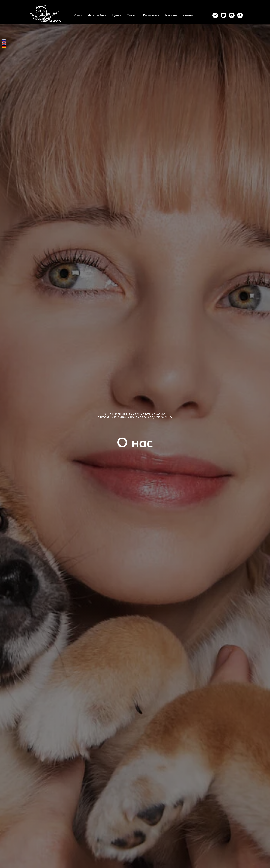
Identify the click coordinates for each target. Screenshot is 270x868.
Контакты (189, 15)
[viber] (232, 15)
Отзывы (132, 15)
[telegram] (240, 15)
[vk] (215, 15)
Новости (171, 15)
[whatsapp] (223, 15)
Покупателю (151, 15)
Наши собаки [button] (97, 15)
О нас (78, 15)
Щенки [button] (116, 15)
